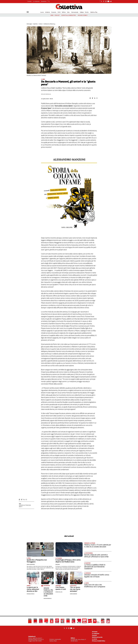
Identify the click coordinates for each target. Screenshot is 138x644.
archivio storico (83, 15)
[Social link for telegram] (111, 1)
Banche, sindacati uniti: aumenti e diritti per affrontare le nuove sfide (96, 556)
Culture (82, 12)
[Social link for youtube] (108, 1)
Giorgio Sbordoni (73, 594)
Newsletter (44, 1)
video (52, 15)
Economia (54, 12)
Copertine (35, 24)
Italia (68, 12)
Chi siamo (95, 632)
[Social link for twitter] (102, 1)
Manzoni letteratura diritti (25, 506)
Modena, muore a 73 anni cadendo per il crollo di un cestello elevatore (98, 546)
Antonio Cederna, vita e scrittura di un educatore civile (48, 592)
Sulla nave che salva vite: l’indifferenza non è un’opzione (95, 586)
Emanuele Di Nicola (31, 594)
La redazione (36, 1)
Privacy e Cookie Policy (99, 641)
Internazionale (75, 12)
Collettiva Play (94, 12)
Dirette (87, 12)
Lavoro (42, 12)
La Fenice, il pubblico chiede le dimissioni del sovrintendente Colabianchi (95, 567)
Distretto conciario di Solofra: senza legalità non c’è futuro (97, 576)
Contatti (29, 1)
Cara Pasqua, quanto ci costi (61, 588)
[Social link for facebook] (104, 1)
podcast (57, 15)
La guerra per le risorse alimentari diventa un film (33, 589)
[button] (90, 98)
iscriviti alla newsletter (69, 15)
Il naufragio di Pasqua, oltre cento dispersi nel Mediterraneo (68, 561)
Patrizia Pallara (59, 592)
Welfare (64, 12)
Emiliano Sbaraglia (46, 94)
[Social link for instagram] (106, 1)
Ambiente (48, 12)
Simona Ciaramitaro (31, 564)
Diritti (59, 12)
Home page (29, 24)
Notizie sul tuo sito (97, 637)
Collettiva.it (32, 636)
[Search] (49, 1)
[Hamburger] (28, 12)
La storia (95, 639)
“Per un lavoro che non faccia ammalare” (75, 589)
